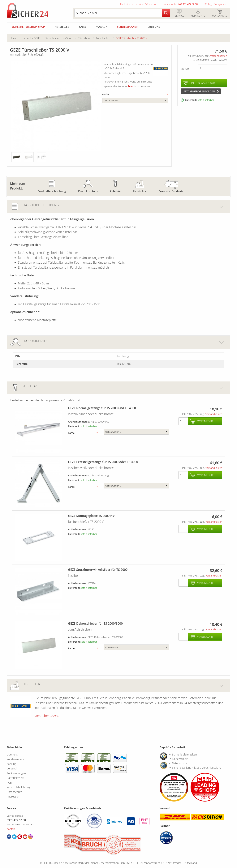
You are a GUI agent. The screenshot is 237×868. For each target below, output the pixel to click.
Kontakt (11, 829)
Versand (12, 768)
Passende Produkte (171, 191)
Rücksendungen (16, 773)
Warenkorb (220, 14)
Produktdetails (88, 191)
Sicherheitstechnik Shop (28, 27)
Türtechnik (84, 38)
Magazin (102, 27)
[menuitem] (16, 38)
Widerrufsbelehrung (18, 787)
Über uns (154, 27)
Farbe (135, 94)
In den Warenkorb (204, 83)
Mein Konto (198, 14)
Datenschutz (14, 792)
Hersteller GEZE (31, 38)
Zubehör (115, 191)
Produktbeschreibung (52, 191)
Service (179, 14)
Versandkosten (219, 56)
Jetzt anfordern (201, 91)
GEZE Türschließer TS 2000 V (132, 38)
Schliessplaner (127, 27)
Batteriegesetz (15, 778)
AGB (9, 783)
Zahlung (11, 764)
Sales (82, 27)
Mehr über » (47, 716)
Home (13, 38)
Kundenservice (15, 759)
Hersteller (62, 27)
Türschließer (103, 38)
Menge (185, 69)
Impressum (13, 796)
